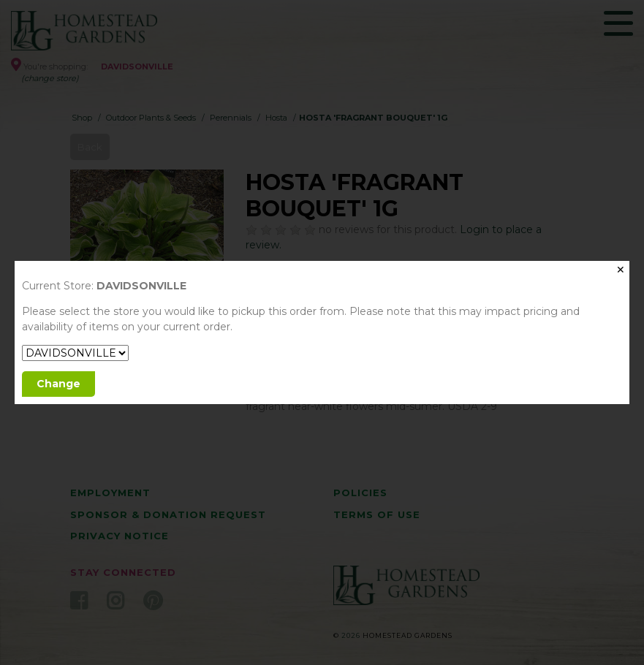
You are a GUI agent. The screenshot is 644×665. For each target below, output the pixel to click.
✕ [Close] (621, 270)
